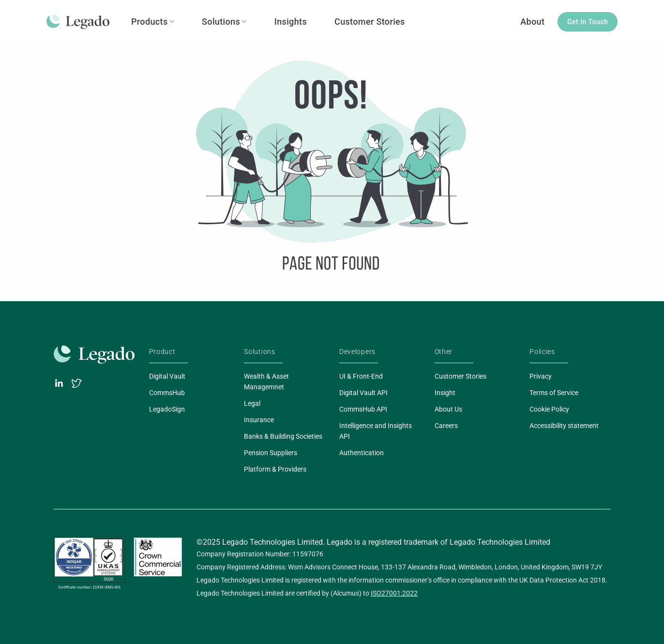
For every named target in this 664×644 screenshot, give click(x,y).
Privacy (541, 376)
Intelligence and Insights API (376, 431)
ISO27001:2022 (394, 593)
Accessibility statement (564, 426)
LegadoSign (167, 409)
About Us (448, 409)
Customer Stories (370, 22)
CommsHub (167, 393)
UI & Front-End (361, 376)
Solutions (224, 22)
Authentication (362, 453)
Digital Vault (167, 376)
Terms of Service (554, 393)
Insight (445, 393)
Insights (291, 22)
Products (153, 22)
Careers (446, 426)
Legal (252, 403)
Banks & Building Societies (283, 436)
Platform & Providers (275, 469)
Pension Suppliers (271, 453)
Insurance (259, 420)
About (532, 22)
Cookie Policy (549, 409)
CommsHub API (363, 409)
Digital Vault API (363, 393)
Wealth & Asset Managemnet (266, 382)
